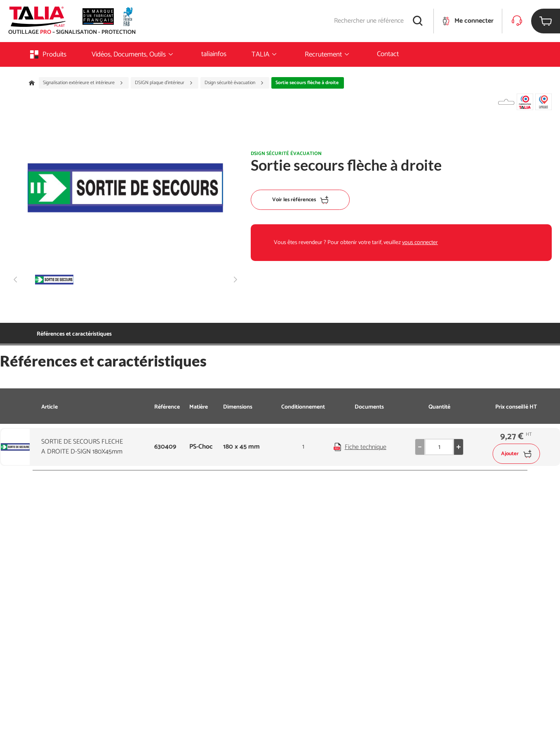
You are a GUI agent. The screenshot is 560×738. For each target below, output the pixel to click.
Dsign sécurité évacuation (234, 83)
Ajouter (516, 454)
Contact (388, 54)
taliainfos (214, 54)
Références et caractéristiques (74, 334)
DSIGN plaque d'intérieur (164, 83)
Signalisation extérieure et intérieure (83, 83)
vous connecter (420, 243)
